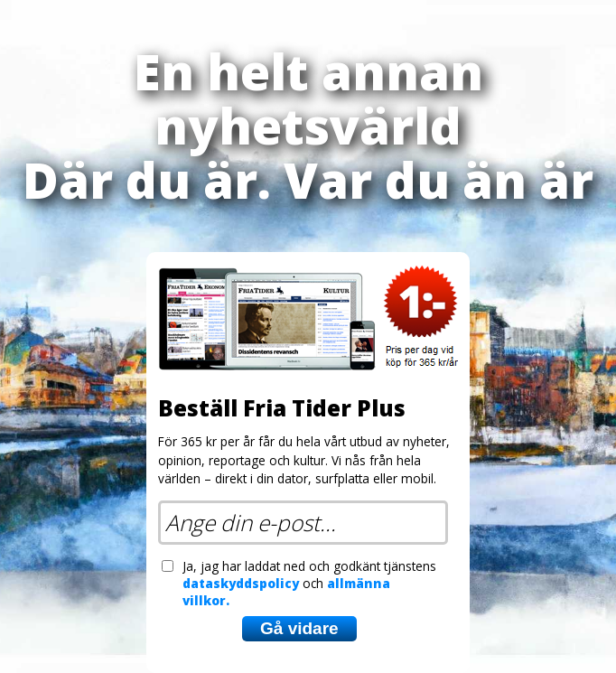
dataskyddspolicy (241, 583)
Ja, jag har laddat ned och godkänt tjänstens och (309, 583)
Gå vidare (299, 628)
